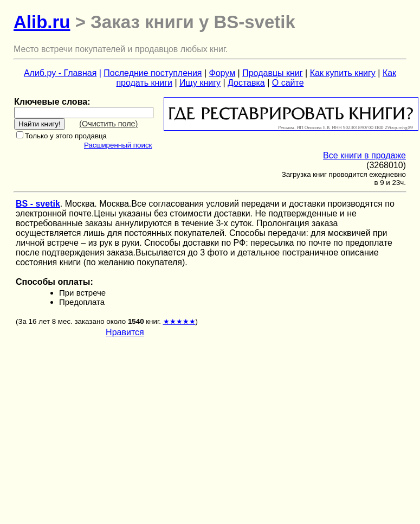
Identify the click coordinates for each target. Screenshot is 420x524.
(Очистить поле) (108, 124)
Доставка (246, 83)
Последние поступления (153, 73)
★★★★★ (179, 321)
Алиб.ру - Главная (60, 73)
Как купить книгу (343, 73)
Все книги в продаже (364, 155)
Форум (222, 73)
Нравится (125, 332)
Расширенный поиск (118, 145)
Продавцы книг (272, 73)
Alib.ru (42, 22)
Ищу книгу (200, 83)
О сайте (288, 83)
